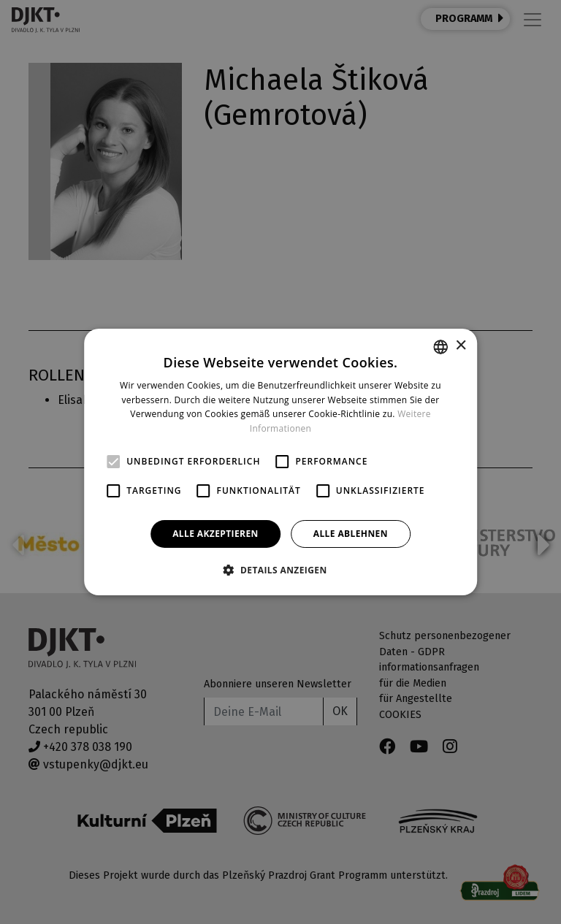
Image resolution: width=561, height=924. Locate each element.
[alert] (280, 462)
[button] (280, 570)
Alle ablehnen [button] (351, 534)
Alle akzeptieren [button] (215, 534)
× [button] (461, 346)
